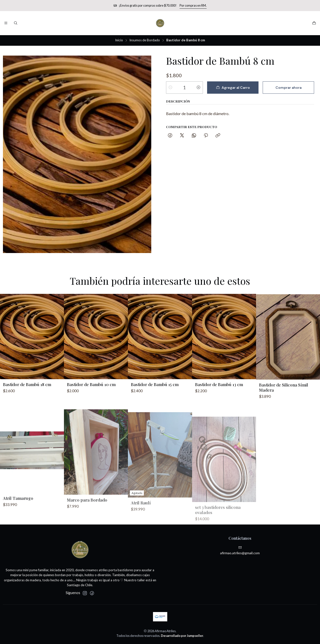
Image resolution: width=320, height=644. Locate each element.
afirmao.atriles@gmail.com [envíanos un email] (240, 550)
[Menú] (6, 23)
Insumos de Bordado (145, 40)
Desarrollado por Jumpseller (182, 636)
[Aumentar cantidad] (198, 88)
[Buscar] (15, 23)
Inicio (119, 40)
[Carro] (314, 23)
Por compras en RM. (193, 5)
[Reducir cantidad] (170, 88)
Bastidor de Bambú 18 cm (27, 404)
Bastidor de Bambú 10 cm (91, 408)
